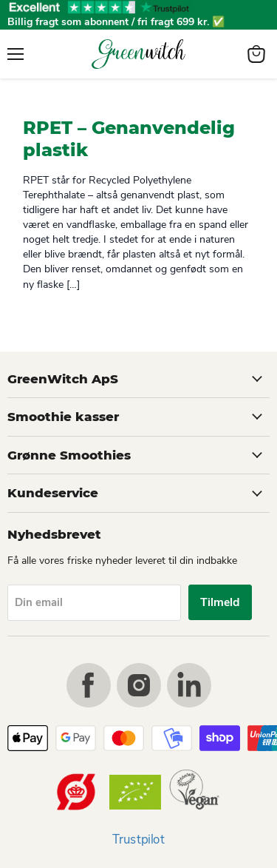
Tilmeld (220, 602)
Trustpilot (138, 840)
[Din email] (94, 603)
